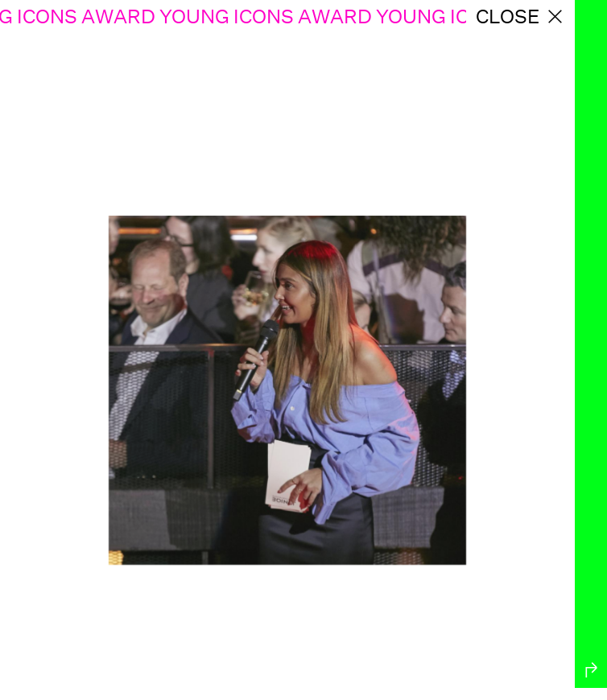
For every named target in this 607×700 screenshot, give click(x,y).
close (520, 16)
